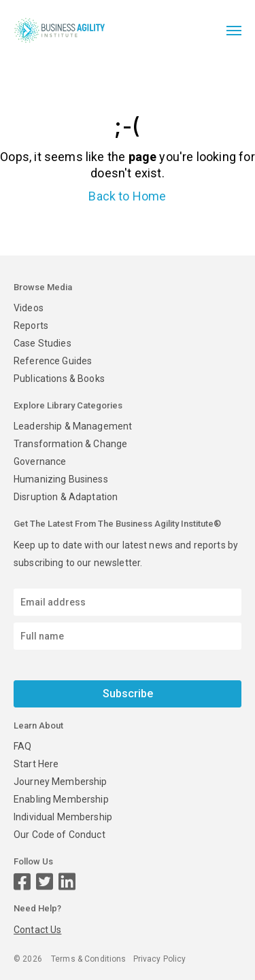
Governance (40, 461)
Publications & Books (59, 379)
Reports (31, 326)
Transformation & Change (70, 444)
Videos (29, 308)
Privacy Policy (160, 959)
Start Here (36, 764)
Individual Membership (63, 817)
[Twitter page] (45, 882)
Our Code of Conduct (60, 835)
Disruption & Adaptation (66, 497)
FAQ (22, 746)
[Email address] (128, 602)
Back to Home (127, 196)
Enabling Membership (61, 799)
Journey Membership (61, 782)
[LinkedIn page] (67, 882)
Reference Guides (53, 361)
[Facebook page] (22, 882)
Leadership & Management (73, 426)
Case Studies (42, 343)
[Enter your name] (128, 636)
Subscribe (128, 694)
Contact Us (37, 930)
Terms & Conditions (89, 959)
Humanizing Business (61, 479)
